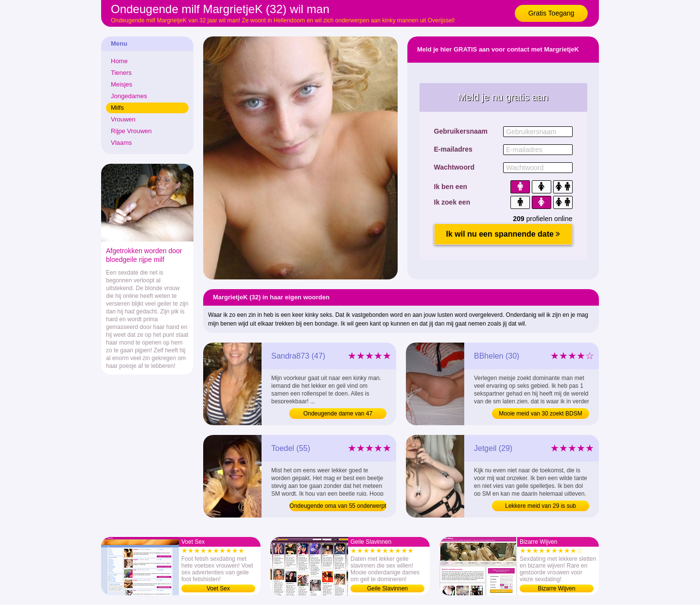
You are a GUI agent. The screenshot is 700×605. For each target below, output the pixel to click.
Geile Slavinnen (387, 588)
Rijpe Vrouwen (131, 131)
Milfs (117, 108)
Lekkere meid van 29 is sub (541, 506)
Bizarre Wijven (556, 588)
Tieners (121, 73)
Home (119, 61)
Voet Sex (218, 588)
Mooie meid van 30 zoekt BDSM (540, 414)
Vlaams (121, 143)
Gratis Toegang (551, 13)
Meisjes (122, 84)
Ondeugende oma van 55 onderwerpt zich (338, 507)
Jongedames (129, 96)
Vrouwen (123, 119)
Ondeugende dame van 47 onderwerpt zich (338, 415)
